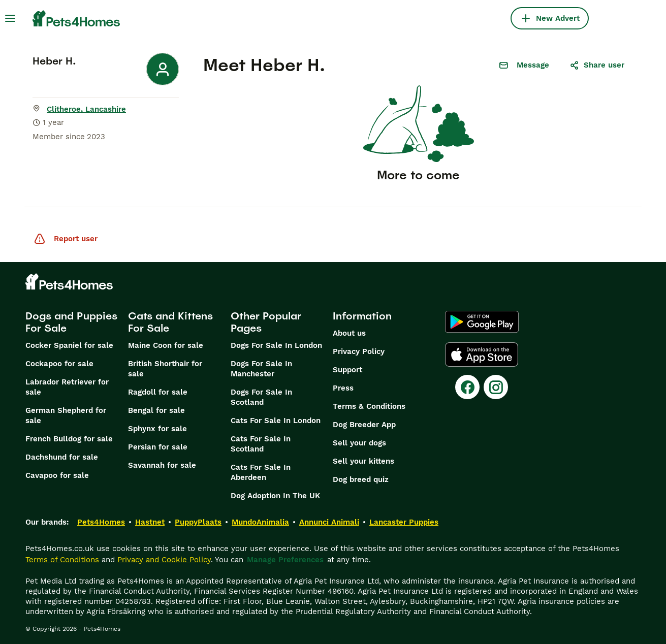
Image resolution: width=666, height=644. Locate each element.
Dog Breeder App (364, 425)
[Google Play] (482, 322)
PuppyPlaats (198, 522)
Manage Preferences (285, 560)
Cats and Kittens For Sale (170, 322)
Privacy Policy (359, 351)
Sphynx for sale (157, 429)
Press (343, 388)
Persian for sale (158, 447)
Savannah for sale (162, 465)
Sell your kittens (363, 461)
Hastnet (150, 522)
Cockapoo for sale (59, 364)
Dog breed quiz (361, 479)
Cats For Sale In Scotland (261, 444)
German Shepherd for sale (66, 415)
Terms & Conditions (369, 406)
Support (347, 370)
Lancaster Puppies (404, 522)
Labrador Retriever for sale (67, 387)
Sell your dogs (359, 443)
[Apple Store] (482, 355)
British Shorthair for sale (165, 369)
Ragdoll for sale (158, 392)
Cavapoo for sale (57, 475)
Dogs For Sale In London (276, 345)
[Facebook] (467, 387)
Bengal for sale (156, 410)
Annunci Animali (329, 522)
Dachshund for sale (62, 457)
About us (349, 333)
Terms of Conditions (62, 560)
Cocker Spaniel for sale (69, 345)
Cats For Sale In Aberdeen (261, 472)
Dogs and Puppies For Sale (71, 322)
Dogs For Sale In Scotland (261, 397)
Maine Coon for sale (166, 345)
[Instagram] (496, 387)
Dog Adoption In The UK (275, 496)
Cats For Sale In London (276, 421)
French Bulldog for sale (69, 439)
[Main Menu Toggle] (10, 18)
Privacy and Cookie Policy (164, 560)
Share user (597, 65)
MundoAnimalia (260, 522)
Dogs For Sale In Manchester (261, 369)
